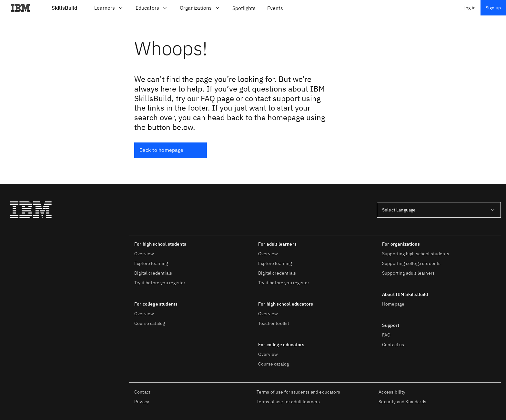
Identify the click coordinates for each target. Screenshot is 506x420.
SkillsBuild (65, 8)
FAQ (386, 335)
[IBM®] (20, 8)
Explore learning (151, 263)
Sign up (493, 8)
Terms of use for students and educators (298, 392)
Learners (109, 8)
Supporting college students (411, 263)
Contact (142, 392)
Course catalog (150, 323)
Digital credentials (153, 273)
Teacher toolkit (274, 323)
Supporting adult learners (408, 273)
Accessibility (392, 392)
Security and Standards (402, 402)
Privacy (142, 402)
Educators (152, 8)
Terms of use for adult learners (288, 402)
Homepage (393, 304)
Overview (144, 254)
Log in (470, 8)
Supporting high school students (416, 254)
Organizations (200, 8)
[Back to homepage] (171, 150)
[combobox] (439, 210)
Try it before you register (160, 283)
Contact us (393, 345)
